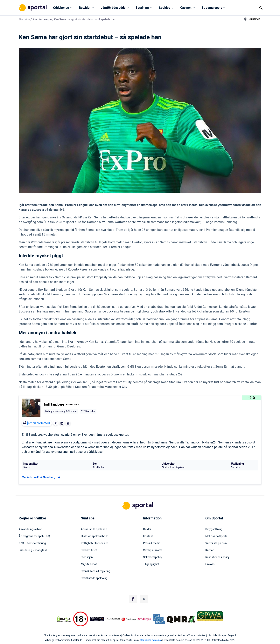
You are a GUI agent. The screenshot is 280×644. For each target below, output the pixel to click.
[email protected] (39, 423)
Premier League (42, 20)
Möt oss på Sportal (217, 536)
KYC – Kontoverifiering (32, 543)
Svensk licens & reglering (96, 571)
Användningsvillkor (30, 529)
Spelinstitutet (89, 550)
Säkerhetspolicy (153, 557)
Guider (147, 529)
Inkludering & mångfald (33, 550)
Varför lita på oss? (216, 543)
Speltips (164, 8)
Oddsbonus (61, 8)
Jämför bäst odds (113, 8)
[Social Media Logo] (133, 599)
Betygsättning (214, 529)
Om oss (210, 564)
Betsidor (85, 8)
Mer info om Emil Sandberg (42, 477)
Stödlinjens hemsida (150, 640)
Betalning (142, 8)
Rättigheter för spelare (94, 543)
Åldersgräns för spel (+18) (34, 536)
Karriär (210, 550)
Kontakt (148, 536)
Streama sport (212, 8)
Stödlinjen (87, 557)
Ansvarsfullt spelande (94, 529)
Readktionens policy (217, 557)
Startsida (24, 20)
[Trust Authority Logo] (97, 619)
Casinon (186, 8)
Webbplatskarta (153, 550)
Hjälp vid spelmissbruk (94, 536)
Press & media (152, 543)
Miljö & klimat (89, 564)
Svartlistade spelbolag (94, 578)
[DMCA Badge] (64, 619)
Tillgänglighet (151, 564)
